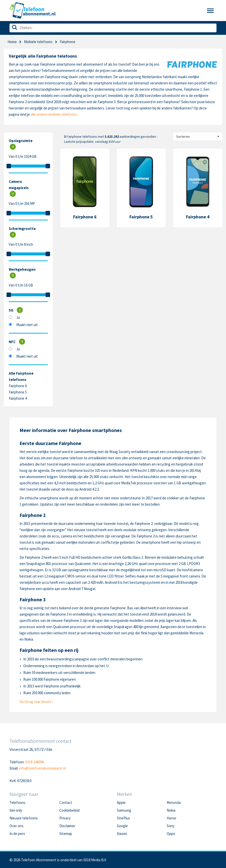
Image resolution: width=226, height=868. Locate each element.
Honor (172, 818)
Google (122, 826)
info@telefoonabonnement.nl (42, 768)
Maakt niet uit (27, 325)
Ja (18, 317)
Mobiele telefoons (38, 42)
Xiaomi (122, 834)
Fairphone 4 (18, 398)
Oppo (171, 834)
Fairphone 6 (18, 386)
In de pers (17, 834)
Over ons (17, 826)
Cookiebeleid (69, 810)
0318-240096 (35, 762)
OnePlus (124, 818)
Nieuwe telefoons (24, 818)
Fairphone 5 (18, 392)
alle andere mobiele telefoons (54, 114)
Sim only (16, 810)
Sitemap (66, 834)
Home (12, 42)
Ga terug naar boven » (36, 702)
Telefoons (18, 803)
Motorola (174, 803)
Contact (66, 803)
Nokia (171, 810)
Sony (171, 826)
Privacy (65, 818)
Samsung (124, 810)
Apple (121, 803)
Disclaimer (67, 826)
